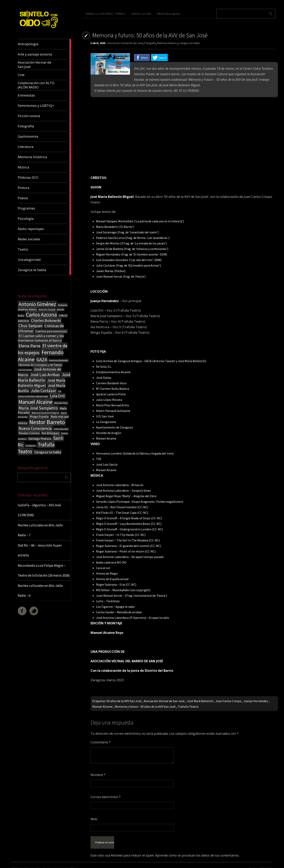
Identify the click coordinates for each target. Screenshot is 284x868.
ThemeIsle (267, 863)
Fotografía (150, 43)
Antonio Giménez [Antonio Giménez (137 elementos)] (37, 304)
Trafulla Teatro (188, 706)
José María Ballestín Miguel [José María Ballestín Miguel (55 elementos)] (42, 383)
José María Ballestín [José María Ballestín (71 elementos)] (44, 377)
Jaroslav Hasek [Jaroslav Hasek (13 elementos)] (25, 370)
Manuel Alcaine (102, 706)
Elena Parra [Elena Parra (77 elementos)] (29, 346)
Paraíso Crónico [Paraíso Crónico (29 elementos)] (29, 433)
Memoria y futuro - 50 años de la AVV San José (145, 706)
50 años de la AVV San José (124, 701)
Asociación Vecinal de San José (125, 43)
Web (94, 819)
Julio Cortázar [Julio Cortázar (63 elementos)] (43, 391)
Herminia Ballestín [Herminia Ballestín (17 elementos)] (59, 360)
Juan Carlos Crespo (228, 701)
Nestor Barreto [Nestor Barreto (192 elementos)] (47, 422)
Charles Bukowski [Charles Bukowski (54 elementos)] (46, 320)
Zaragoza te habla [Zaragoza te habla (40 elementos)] (48, 452)
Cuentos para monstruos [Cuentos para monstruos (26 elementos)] (51, 331)
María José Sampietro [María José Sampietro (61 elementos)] (38, 408)
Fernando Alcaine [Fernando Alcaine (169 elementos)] (41, 356)
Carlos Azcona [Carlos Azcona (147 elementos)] (41, 315)
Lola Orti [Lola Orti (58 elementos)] (57, 396)
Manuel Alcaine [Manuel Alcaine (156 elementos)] (35, 402)
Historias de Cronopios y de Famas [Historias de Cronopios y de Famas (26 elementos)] (40, 365)
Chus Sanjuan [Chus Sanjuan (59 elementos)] (30, 326)
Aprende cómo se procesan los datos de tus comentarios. (197, 850)
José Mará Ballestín (200, 701)
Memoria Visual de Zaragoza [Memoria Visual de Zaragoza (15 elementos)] (45, 413)
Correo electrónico (106, 797)
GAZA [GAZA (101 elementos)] (42, 360)
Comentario (101, 742)
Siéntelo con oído (141, 14)
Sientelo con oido (30, 863)
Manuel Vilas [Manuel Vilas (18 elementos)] (61, 403)
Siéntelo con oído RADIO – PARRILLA (105, 14)
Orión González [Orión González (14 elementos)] (61, 429)
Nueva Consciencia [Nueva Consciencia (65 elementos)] (35, 428)
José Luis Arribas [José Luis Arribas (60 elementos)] (45, 375)
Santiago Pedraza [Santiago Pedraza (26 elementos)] (40, 439)
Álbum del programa (169, 14)
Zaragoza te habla (189, 43)
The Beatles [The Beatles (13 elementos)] (31, 446)
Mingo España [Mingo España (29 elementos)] (39, 416)
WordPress (71, 863)
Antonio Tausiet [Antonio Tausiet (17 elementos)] (47, 310)
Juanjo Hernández (256, 701)
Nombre (98, 775)
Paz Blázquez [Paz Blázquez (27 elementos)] (50, 433)
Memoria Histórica (167, 43)
